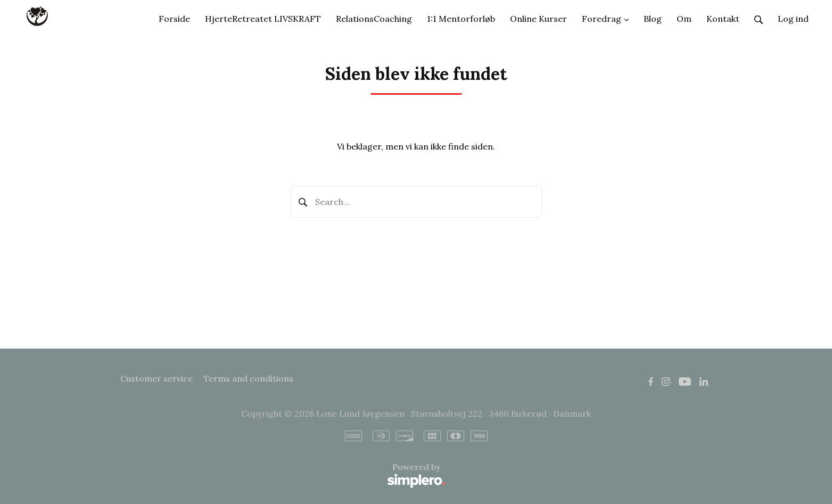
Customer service (156, 378)
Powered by (283, 476)
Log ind (793, 19)
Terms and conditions (248, 378)
